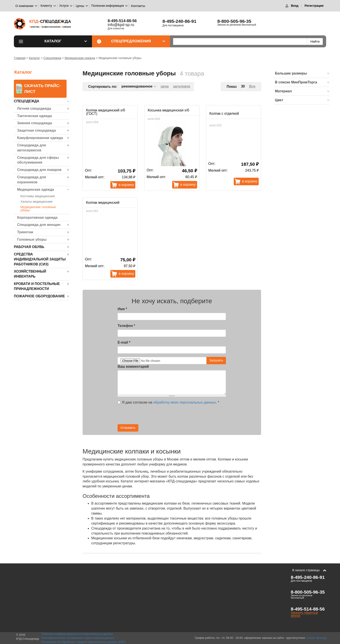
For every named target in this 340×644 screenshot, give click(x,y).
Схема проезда (317, 638)
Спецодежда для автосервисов (32, 148)
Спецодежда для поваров (39, 170)
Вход (295, 6)
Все (252, 86)
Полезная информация (108, 6)
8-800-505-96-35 (234, 21)
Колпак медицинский (103, 203)
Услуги (64, 6)
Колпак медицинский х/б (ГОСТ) (106, 112)
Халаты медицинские (36, 201)
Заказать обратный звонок (304, 614)
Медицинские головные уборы (38, 209)
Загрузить (216, 360)
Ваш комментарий (133, 367)
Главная (20, 58)
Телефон (126, 326)
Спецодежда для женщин (39, 225)
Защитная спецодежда (37, 130)
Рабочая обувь (29, 247)
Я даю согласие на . (168, 402)
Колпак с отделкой (224, 113)
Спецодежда (52, 58)
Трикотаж (25, 232)
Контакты (138, 6)
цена (165, 86)
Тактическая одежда (34, 116)
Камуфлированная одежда (40, 138)
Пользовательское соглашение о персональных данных (78, 638)
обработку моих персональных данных (184, 402)
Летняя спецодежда (34, 108)
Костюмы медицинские (38, 196)
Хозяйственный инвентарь (30, 274)
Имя (122, 309)
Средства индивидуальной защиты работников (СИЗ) (40, 259)
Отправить (128, 428)
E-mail (124, 342)
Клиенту (46, 6)
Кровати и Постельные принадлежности (37, 286)
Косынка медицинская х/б (168, 110)
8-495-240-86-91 (179, 21)
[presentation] (187, 416)
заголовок (181, 86)
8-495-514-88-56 (308, 609)
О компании (24, 6)
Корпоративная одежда (37, 218)
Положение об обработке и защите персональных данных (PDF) (83, 642)
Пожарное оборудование (39, 296)
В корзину (126, 185)
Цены (80, 6)
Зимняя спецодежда (35, 123)
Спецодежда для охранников (32, 180)
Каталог (66, 41)
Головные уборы (32, 239)
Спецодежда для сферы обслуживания (38, 160)
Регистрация (314, 6)
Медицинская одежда (80, 58)
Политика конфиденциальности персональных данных (77, 634)
